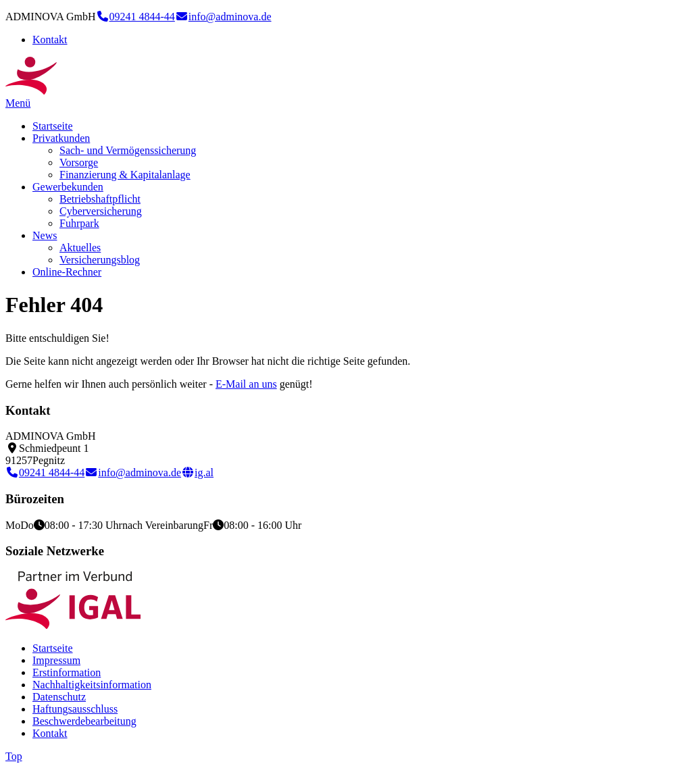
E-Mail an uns (246, 384)
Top (14, 756)
